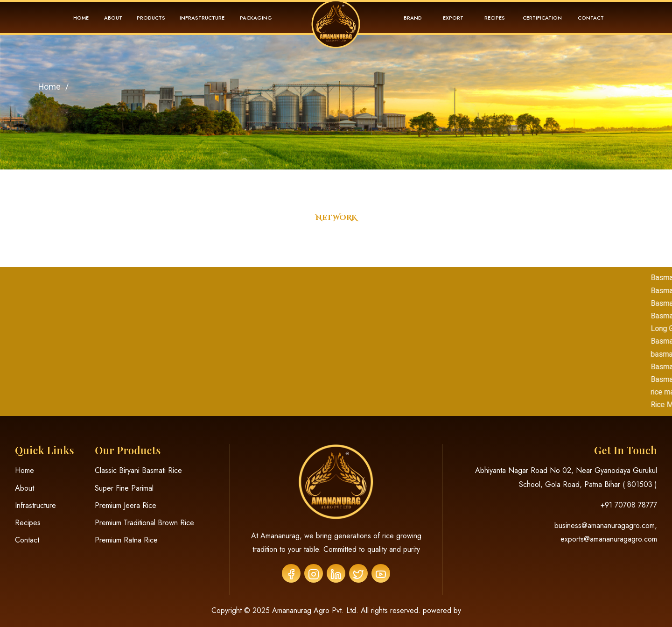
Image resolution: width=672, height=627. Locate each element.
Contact (591, 18)
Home (81, 18)
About (113, 18)
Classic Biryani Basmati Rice (138, 470)
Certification (542, 18)
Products (151, 18)
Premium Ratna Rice (126, 540)
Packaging (256, 18)
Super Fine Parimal (124, 488)
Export (453, 18)
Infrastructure (202, 18)
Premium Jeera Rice (126, 505)
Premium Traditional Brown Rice (144, 523)
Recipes (495, 18)
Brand (413, 18)
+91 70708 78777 (629, 505)
